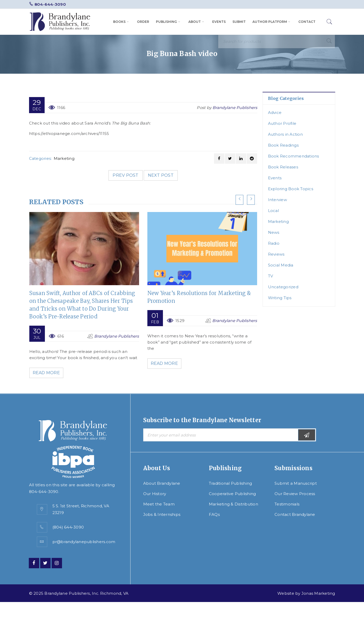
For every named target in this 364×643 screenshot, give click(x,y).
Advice (275, 112)
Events (275, 178)
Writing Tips (280, 298)
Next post (161, 175)
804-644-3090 (50, 4)
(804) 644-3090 (68, 527)
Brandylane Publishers (235, 108)
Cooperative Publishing (232, 494)
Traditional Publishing (231, 483)
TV (271, 276)
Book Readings (283, 145)
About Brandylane (162, 483)
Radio (274, 243)
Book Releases (283, 167)
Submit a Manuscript (296, 483)
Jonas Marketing (318, 593)
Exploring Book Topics (291, 189)
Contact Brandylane (295, 514)
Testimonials (287, 504)
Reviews (276, 254)
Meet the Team (159, 504)
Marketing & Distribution (233, 504)
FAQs (214, 514)
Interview (277, 200)
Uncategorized (283, 287)
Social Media (281, 265)
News (274, 232)
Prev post (125, 175)
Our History (155, 494)
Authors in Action (285, 134)
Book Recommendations (294, 156)
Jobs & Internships (162, 514)
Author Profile (282, 123)
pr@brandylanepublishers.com (84, 542)
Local (273, 211)
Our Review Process (295, 494)
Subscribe (307, 435)
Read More (47, 373)
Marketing (64, 158)
